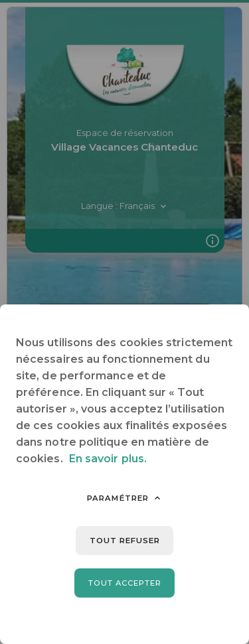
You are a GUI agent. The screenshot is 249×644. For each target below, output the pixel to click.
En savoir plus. (108, 459)
